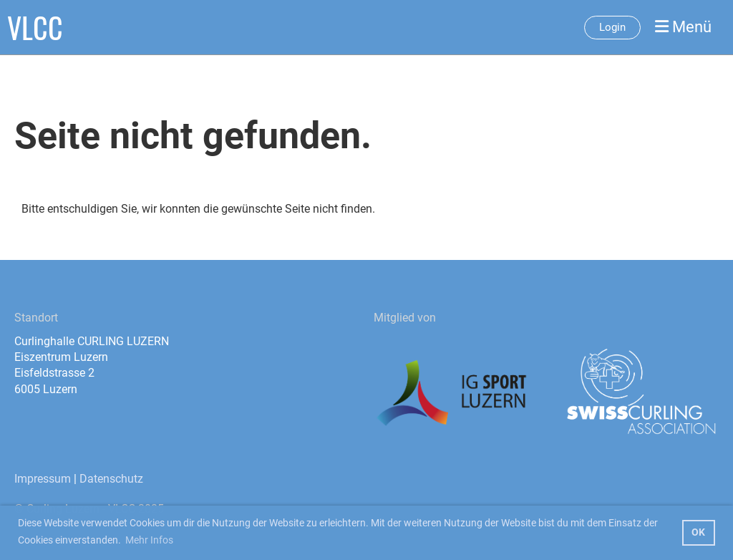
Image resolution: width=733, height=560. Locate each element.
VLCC (35, 27)
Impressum (43, 479)
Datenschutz (111, 479)
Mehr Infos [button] (149, 540)
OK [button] (698, 532)
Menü (683, 27)
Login (612, 27)
